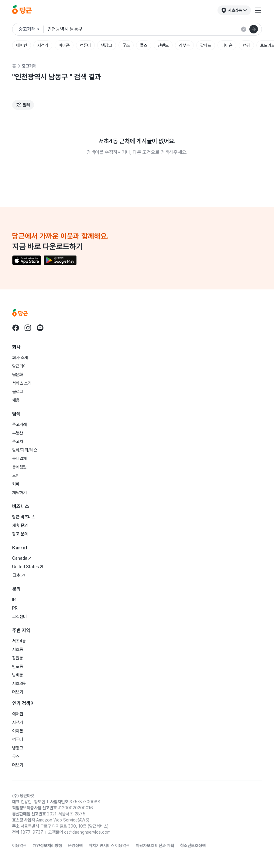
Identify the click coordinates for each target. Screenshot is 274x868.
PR (15, 608)
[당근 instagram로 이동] (28, 328)
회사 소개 (20, 358)
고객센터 (19, 617)
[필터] (23, 105)
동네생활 (19, 467)
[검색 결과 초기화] (244, 29)
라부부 (184, 45)
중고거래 (19, 424)
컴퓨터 (85, 45)
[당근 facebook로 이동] (16, 328)
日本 (19, 575)
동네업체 (19, 458)
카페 (16, 484)
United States (28, 567)
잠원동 (18, 658)
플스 (144, 45)
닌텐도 (163, 45)
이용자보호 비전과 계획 (155, 846)
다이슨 (227, 45)
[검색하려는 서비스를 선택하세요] (31, 29)
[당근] (22, 10)
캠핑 (246, 45)
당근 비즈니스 (24, 517)
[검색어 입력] (154, 29)
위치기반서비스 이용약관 (109, 846)
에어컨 (22, 45)
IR (14, 600)
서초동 (18, 649)
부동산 (18, 433)
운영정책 (75, 846)
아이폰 (64, 45)
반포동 (18, 666)
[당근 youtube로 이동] (40, 328)
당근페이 (19, 366)
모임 (16, 475)
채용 (16, 400)
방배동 (18, 675)
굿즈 (126, 45)
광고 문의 (20, 534)
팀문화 (18, 375)
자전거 (43, 45)
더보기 (18, 692)
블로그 (18, 392)
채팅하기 (19, 493)
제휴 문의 (20, 525)
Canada (22, 558)
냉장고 (107, 45)
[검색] (254, 29)
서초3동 (19, 683)
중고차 (18, 441)
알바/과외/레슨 (25, 450)
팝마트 (206, 45)
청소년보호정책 (193, 846)
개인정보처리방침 (47, 846)
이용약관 (19, 846)
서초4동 (19, 641)
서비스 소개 (22, 383)
